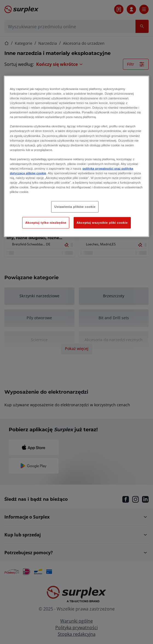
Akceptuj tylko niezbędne (46, 223)
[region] (76, 156)
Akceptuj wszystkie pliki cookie (102, 223)
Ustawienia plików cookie (75, 207)
